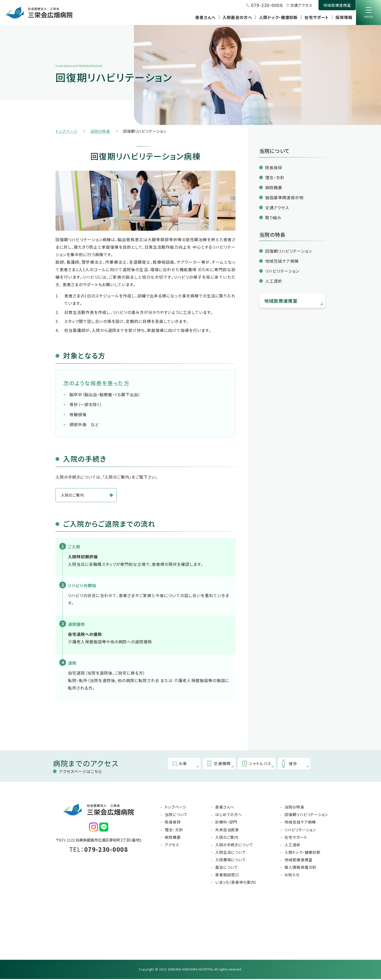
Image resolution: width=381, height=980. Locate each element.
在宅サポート (317, 17)
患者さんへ (205, 17)
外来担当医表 (227, 831)
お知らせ (292, 876)
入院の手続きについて (234, 846)
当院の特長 (100, 131)
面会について (227, 868)
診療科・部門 (226, 823)
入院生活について (231, 853)
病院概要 (274, 187)
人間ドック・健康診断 (278, 17)
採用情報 (344, 17)
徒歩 (294, 765)
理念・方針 (275, 177)
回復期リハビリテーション (289, 251)
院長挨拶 (274, 167)
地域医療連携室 (337, 5)
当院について (176, 815)
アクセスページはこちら (80, 772)
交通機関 (223, 765)
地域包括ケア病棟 (282, 261)
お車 (184, 765)
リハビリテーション (282, 271)
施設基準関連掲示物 (284, 197)
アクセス (172, 846)
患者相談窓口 (227, 876)
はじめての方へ (229, 815)
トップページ (66, 131)
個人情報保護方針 (300, 868)
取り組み (273, 217)
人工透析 (274, 281)
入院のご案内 (73, 496)
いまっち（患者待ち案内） (236, 883)
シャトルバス (261, 765)
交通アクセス (301, 5)
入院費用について (231, 861)
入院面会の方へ (237, 17)
